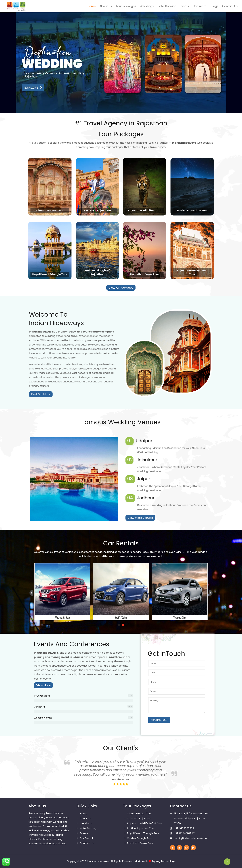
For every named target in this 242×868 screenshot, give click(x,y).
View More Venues (160, 518)
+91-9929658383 (184, 828)
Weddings (86, 823)
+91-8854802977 (184, 833)
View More (43, 685)
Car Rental (86, 838)
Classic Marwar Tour (139, 814)
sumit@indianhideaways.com (192, 838)
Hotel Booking (88, 828)
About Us (85, 818)
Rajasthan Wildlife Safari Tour (145, 823)
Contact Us (87, 843)
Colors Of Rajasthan (139, 818)
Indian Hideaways (99, 861)
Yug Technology (166, 861)
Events (84, 833)
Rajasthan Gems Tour (140, 843)
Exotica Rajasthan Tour (141, 828)
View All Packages (121, 288)
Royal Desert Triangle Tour (143, 833)
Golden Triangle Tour (140, 838)
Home (83, 814)
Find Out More (61, 394)
